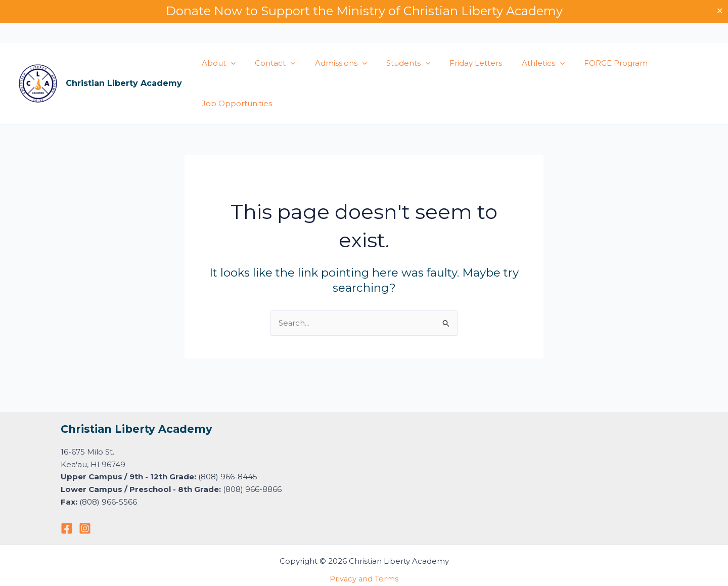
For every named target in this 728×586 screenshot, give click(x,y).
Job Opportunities (235, 103)
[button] (229, 63)
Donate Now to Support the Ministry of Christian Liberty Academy (364, 11)
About (217, 63)
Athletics (520, 63)
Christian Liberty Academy (124, 83)
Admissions (330, 63)
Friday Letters (457, 63)
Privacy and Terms (364, 579)
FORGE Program (588, 63)
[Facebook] (67, 528)
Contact (269, 63)
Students (394, 63)
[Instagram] (85, 528)
